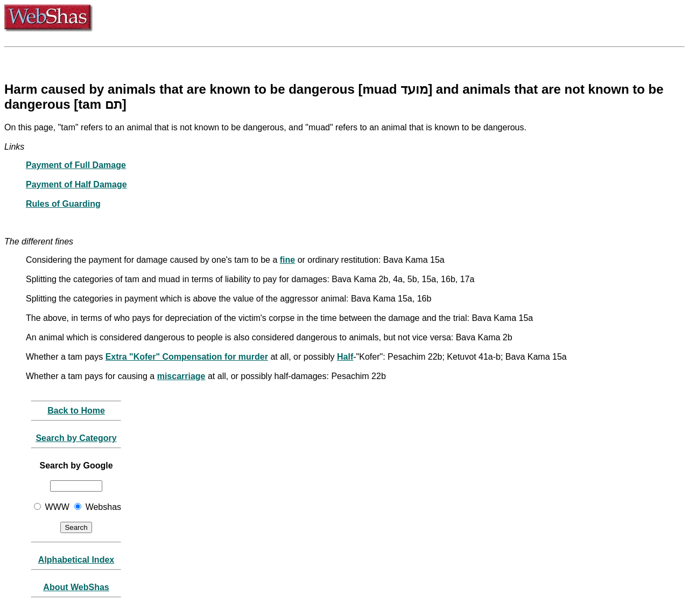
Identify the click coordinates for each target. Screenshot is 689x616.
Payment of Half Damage (76, 184)
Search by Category (76, 438)
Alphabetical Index (76, 560)
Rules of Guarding (63, 204)
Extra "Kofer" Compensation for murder (187, 357)
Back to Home (76, 411)
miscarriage (181, 376)
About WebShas (76, 587)
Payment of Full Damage (76, 165)
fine (287, 260)
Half (345, 357)
